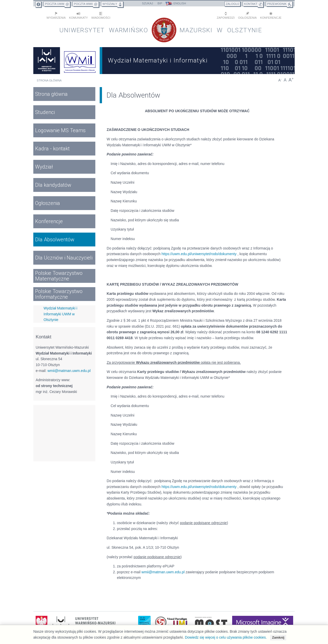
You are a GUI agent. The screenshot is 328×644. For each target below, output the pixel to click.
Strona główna (49, 80)
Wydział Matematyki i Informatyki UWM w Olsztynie (60, 314)
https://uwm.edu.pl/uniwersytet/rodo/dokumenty (199, 254)
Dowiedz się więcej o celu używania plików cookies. (226, 637)
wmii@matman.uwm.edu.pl (69, 371)
